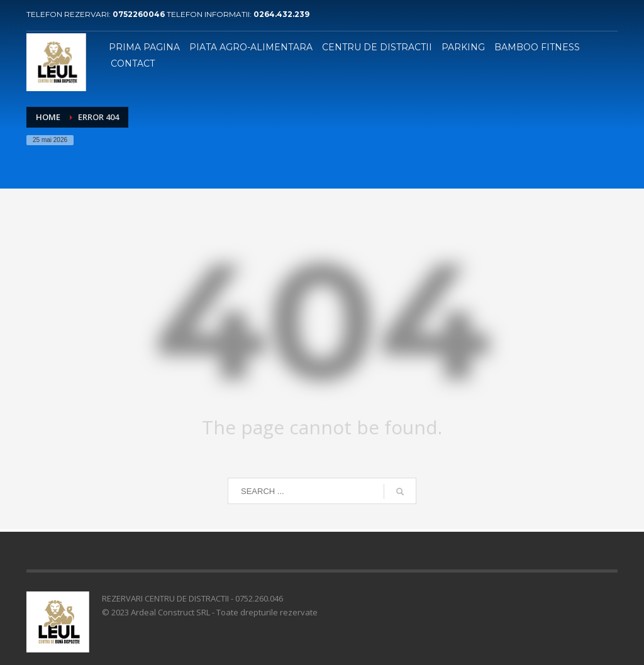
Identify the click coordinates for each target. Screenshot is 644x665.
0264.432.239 (281, 14)
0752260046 (140, 14)
